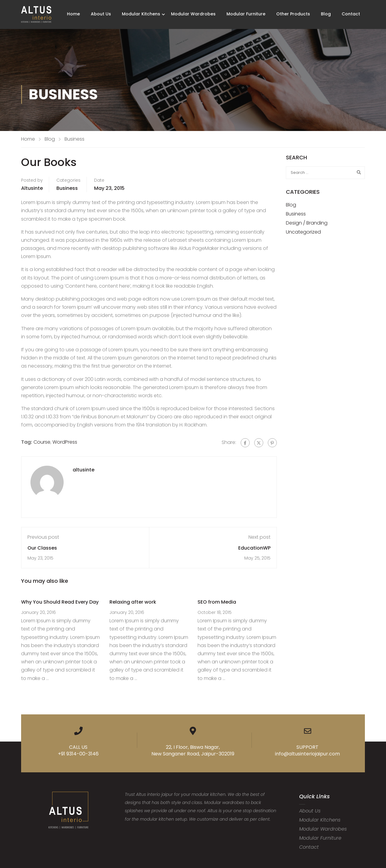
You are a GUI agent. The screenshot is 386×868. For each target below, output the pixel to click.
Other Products (293, 14)
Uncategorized (303, 232)
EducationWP (254, 548)
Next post (259, 537)
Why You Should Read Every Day (60, 602)
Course (42, 442)
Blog (326, 14)
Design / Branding (307, 223)
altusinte (32, 188)
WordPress (65, 442)
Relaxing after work (133, 602)
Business (74, 139)
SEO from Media (217, 602)
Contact (351, 14)
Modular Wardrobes (193, 14)
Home (73, 14)
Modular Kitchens (141, 14)
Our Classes (42, 548)
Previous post (43, 537)
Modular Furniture (246, 14)
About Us (101, 14)
